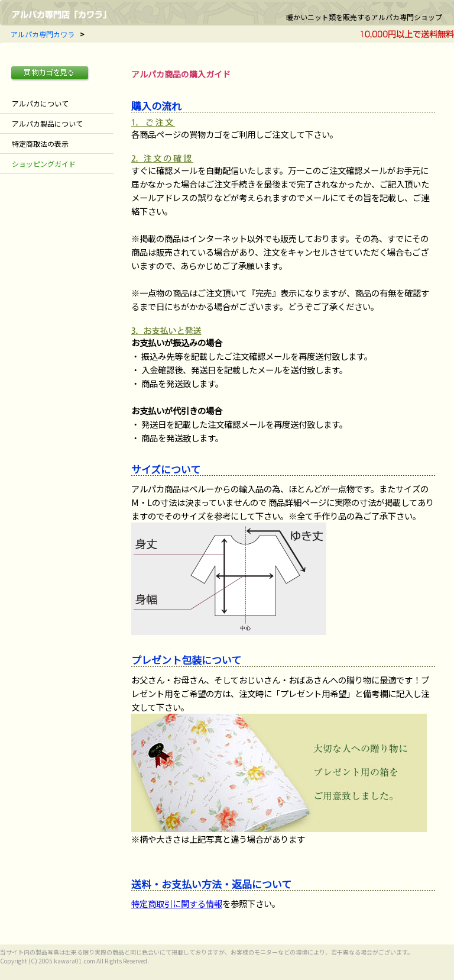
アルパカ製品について (47, 123)
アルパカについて (40, 103)
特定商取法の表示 (40, 144)
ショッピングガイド (44, 164)
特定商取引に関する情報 (177, 903)
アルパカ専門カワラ (43, 34)
